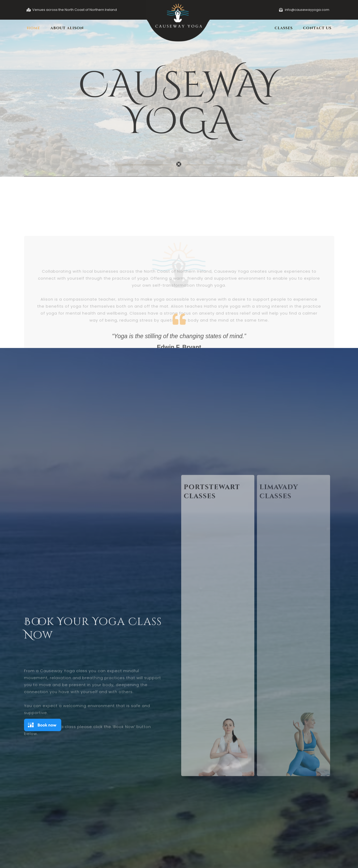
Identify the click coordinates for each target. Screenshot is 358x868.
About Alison (67, 28)
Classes (284, 28)
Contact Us (317, 28)
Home (33, 28)
